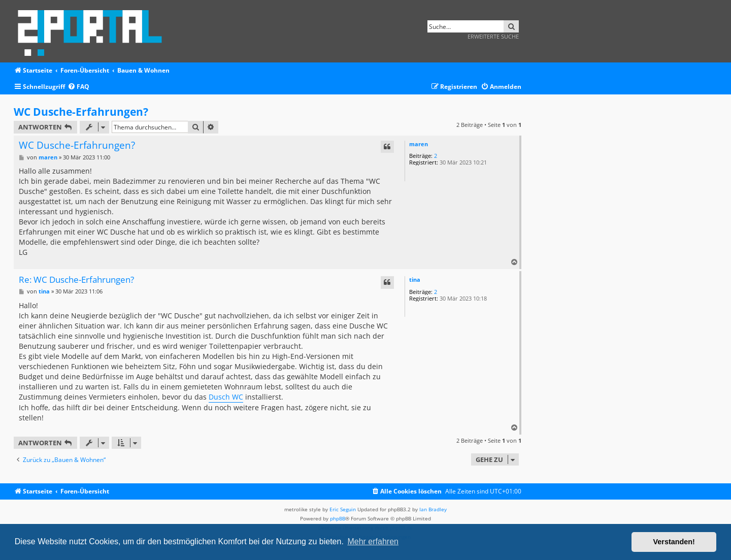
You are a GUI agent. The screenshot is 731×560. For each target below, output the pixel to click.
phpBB (338, 518)
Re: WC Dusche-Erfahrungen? (76, 280)
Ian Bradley (433, 509)
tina (415, 279)
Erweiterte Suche (493, 36)
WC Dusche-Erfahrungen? (81, 112)
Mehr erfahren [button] (373, 541)
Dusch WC (226, 397)
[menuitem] (78, 87)
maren (419, 144)
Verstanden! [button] (674, 542)
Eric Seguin (343, 509)
